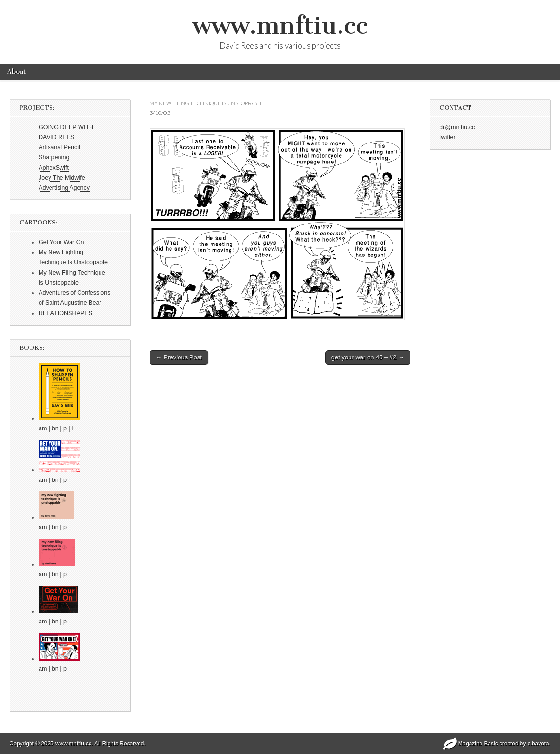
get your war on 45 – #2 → (368, 357)
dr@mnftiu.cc (457, 127)
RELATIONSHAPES (65, 313)
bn (55, 428)
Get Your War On (61, 242)
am (43, 428)
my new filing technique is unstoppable (206, 103)
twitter (448, 137)
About (16, 72)
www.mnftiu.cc (280, 25)
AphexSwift (54, 168)
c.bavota (538, 744)
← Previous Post (179, 357)
